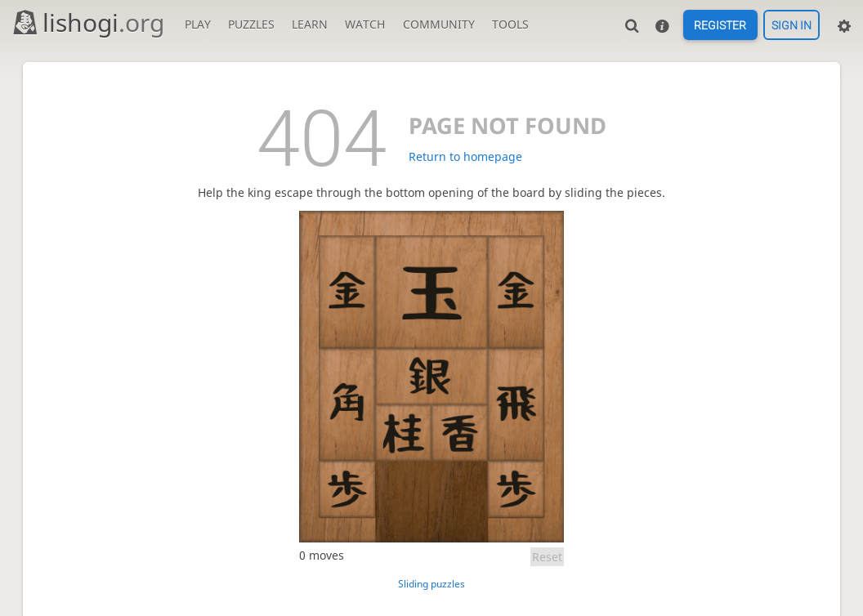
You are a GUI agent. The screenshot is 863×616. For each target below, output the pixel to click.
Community (439, 24)
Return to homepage (465, 156)
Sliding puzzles (431, 584)
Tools (510, 24)
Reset (547, 557)
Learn (310, 24)
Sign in (791, 25)
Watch (365, 24)
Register (720, 25)
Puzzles (251, 24)
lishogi (88, 22)
